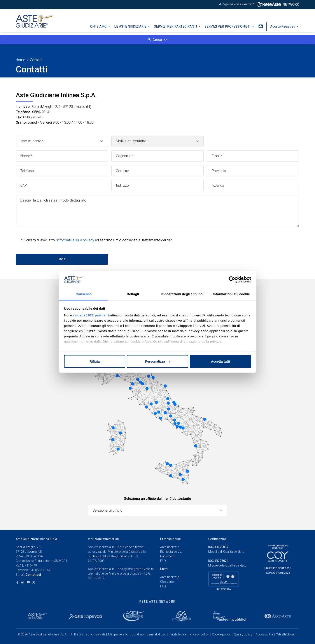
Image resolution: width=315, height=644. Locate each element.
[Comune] (157, 171)
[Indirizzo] (157, 186)
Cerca (157, 40)
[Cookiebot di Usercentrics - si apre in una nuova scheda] (232, 280)
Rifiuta (95, 361)
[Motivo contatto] (157, 141)
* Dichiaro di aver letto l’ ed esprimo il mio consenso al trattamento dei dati (97, 240)
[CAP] (62, 186)
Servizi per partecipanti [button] (176, 30)
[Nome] (62, 156)
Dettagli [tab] (133, 294)
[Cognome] (157, 156)
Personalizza (158, 361)
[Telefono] (62, 171)
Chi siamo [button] (99, 30)
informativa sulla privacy (76, 240)
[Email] (253, 156)
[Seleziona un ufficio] (157, 511)
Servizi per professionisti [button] (228, 30)
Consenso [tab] (84, 294)
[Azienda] (253, 186)
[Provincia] (253, 171)
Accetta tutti (220, 361)
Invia (62, 259)
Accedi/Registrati (283, 30)
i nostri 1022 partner (90, 315)
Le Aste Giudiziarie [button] (131, 30)
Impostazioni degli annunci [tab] (182, 294)
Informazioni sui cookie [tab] (231, 294)
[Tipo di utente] (62, 141)
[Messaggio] (157, 211)
